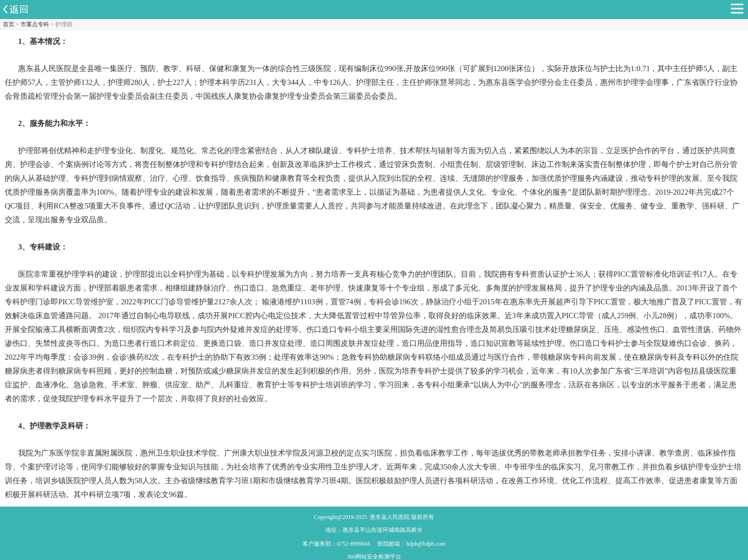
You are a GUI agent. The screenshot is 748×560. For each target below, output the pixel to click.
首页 (9, 24)
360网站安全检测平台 (374, 557)
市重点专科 (35, 24)
